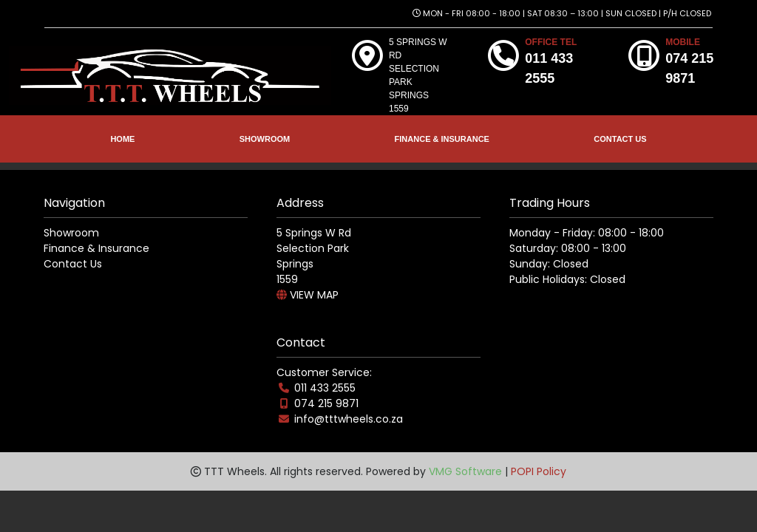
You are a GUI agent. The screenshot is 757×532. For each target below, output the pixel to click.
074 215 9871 (326, 403)
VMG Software (465, 471)
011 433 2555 (325, 388)
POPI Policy (539, 471)
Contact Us (73, 264)
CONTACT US (620, 139)
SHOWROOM (265, 139)
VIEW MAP (308, 295)
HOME (122, 139)
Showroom (71, 233)
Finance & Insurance (96, 248)
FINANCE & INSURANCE (442, 139)
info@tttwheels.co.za (349, 419)
